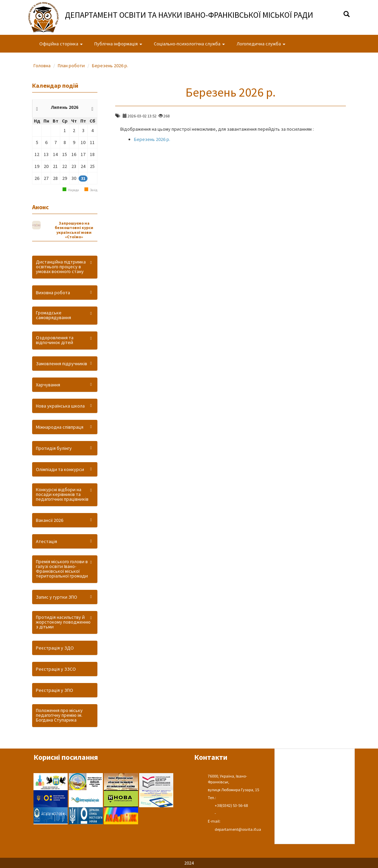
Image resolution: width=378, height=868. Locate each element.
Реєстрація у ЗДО (55, 648)
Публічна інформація (118, 44)
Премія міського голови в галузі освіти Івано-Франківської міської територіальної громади (62, 569)
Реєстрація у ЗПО (55, 690)
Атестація (46, 541)
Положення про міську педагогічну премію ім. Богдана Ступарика (59, 715)
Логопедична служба (261, 44)
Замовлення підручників (62, 364)
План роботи (71, 66)
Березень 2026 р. (110, 66)
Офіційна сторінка (61, 44)
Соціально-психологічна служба (189, 44)
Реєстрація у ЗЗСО (56, 669)
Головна (42, 66)
